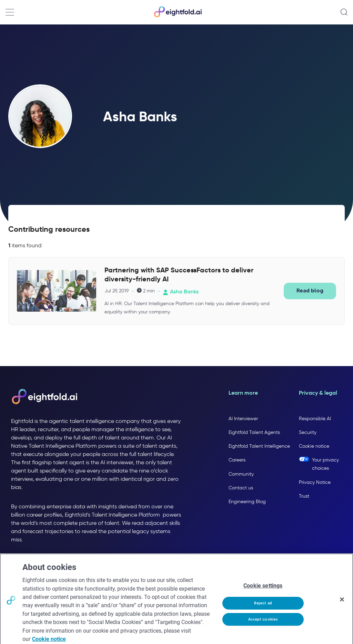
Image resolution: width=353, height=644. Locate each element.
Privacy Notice (315, 482)
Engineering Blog (247, 502)
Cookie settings (263, 590)
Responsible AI (315, 419)
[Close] (342, 604)
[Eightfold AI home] (44, 397)
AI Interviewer (243, 419)
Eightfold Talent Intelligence (259, 446)
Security (308, 432)
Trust (304, 496)
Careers (237, 460)
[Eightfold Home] (178, 16)
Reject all (263, 607)
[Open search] (344, 12)
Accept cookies (263, 624)
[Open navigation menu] (10, 12)
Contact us (241, 488)
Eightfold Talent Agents (254, 432)
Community (241, 474)
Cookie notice (314, 446)
